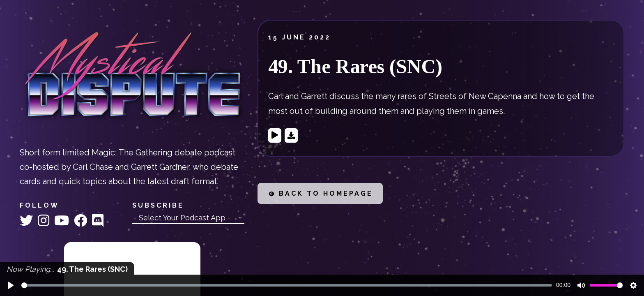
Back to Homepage (321, 193)
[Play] (11, 285)
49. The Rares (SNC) (355, 66)
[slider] (287, 285)
